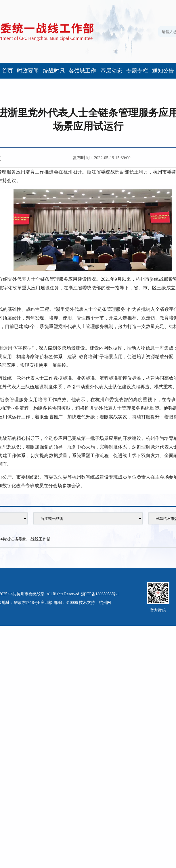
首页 (7, 71)
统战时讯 (54, 71)
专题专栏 (137, 71)
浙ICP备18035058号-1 (100, 594)
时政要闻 (28, 71)
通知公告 (163, 71)
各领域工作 (82, 71)
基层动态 (111, 71)
